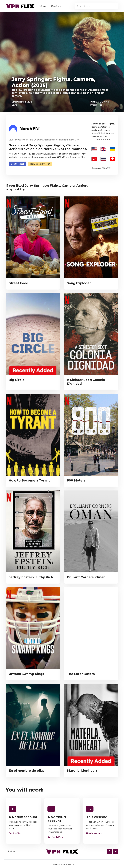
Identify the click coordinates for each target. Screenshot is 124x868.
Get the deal (17, 164)
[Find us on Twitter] (116, 852)
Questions (56, 6)
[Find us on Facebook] (109, 852)
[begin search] (115, 6)
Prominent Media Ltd (65, 864)
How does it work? (40, 164)
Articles (43, 6)
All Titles (11, 851)
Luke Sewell (27, 102)
